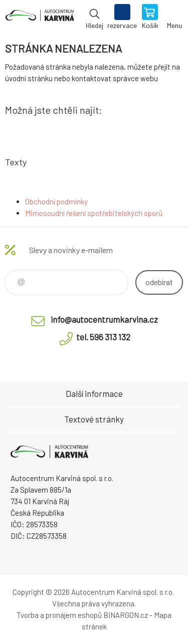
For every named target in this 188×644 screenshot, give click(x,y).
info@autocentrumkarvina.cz (104, 319)
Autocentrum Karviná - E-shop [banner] (39, 18)
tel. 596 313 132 (103, 337)
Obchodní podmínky (56, 201)
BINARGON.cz (126, 615)
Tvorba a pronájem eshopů (59, 615)
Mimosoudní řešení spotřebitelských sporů (94, 213)
